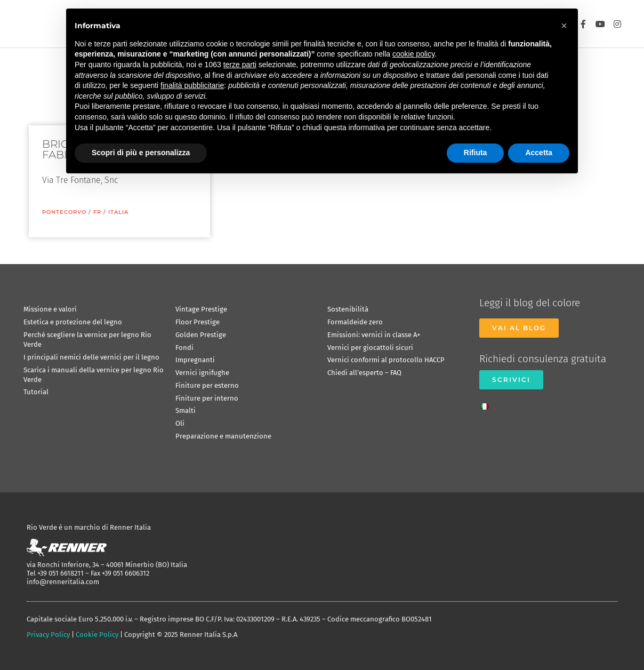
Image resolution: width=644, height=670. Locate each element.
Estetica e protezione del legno (73, 322)
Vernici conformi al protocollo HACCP (386, 360)
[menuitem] (487, 403)
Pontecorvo (64, 212)
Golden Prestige (201, 335)
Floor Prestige (198, 322)
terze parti (240, 65)
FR (97, 212)
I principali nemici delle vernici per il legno (91, 357)
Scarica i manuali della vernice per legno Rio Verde (94, 375)
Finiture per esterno (207, 385)
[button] (564, 26)
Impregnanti (195, 360)
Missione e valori (50, 309)
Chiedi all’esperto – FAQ (364, 373)
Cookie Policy (97, 635)
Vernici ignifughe (202, 373)
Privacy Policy (48, 635)
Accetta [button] (539, 153)
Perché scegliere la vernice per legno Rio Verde (87, 340)
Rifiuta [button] (476, 153)
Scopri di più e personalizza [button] (141, 153)
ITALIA (118, 212)
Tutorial (36, 392)
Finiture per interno (207, 398)
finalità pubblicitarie (192, 85)
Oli (180, 423)
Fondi (184, 348)
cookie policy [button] (413, 54)
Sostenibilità (348, 309)
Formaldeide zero (355, 322)
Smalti (186, 410)
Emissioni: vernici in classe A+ (374, 335)
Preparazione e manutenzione (223, 436)
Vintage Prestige (201, 309)
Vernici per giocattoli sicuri (370, 348)
